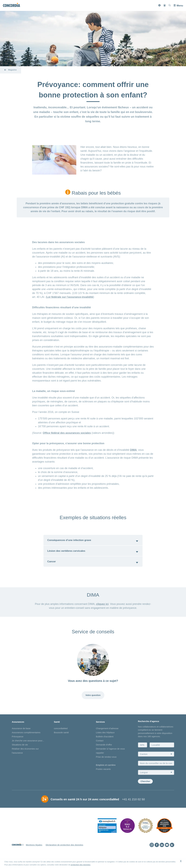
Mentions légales (34, 854)
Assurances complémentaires (26, 741)
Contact (100, 750)
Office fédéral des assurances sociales (67, 433)
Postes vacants (103, 778)
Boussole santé (61, 741)
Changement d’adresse (107, 737)
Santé (57, 731)
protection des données (81, 865)
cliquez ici (102, 609)
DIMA (133, 450)
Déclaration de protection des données (64, 854)
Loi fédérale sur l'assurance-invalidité (70, 297)
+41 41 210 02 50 (133, 808)
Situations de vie (20, 754)
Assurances (18, 731)
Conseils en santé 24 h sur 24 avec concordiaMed (85, 808)
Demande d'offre (104, 754)
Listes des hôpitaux (105, 741)
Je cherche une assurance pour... (28, 750)
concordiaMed (61, 737)
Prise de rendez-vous (106, 766)
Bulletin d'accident (105, 746)
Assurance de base (21, 737)
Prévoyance (18, 746)
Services (100, 731)
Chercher (145, 790)
